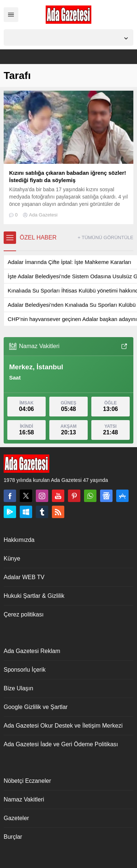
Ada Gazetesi (43, 215)
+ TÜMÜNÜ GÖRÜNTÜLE (105, 237)
